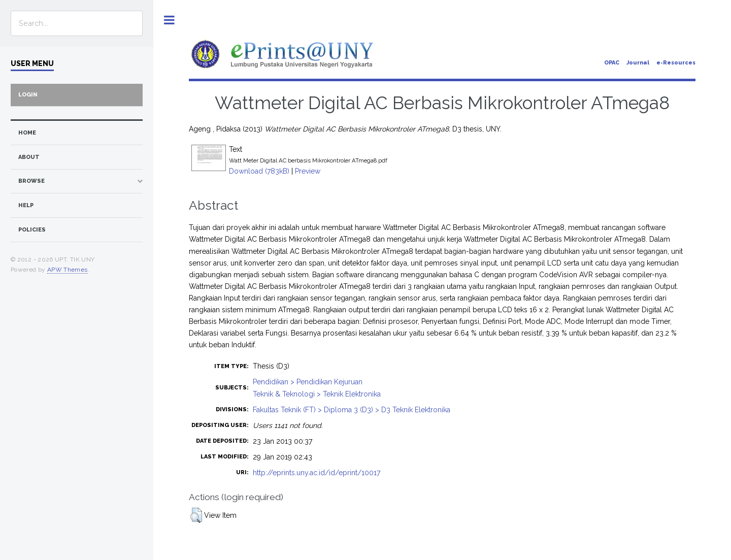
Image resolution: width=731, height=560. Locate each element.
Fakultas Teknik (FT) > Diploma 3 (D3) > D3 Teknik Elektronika (352, 410)
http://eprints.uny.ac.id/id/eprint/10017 (317, 473)
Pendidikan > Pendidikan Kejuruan (308, 382)
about (29, 157)
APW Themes (68, 270)
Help (26, 205)
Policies (32, 230)
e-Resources (676, 63)
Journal (638, 63)
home (27, 133)
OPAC (612, 63)
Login (28, 95)
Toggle (169, 20)
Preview (308, 171)
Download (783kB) (259, 171)
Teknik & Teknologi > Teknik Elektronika (317, 394)
